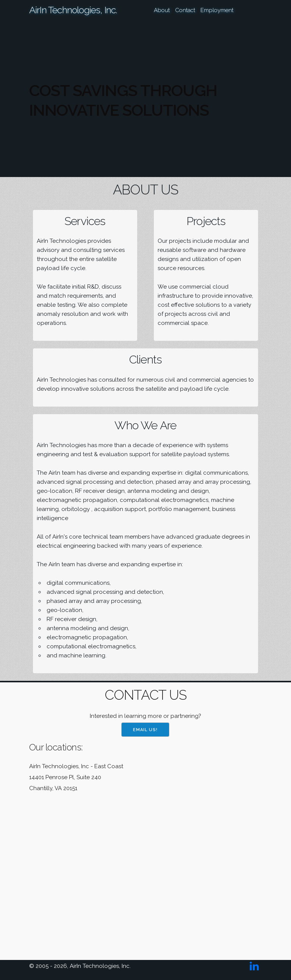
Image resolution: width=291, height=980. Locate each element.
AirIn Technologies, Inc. (73, 10)
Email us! (145, 730)
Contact (185, 10)
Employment (217, 10)
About (162, 10)
